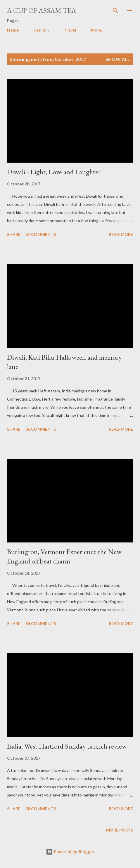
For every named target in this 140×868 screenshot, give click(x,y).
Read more (121, 234)
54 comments (41, 623)
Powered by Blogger (70, 852)
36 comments (41, 429)
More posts (120, 830)
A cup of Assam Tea (42, 10)
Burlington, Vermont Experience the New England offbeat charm (64, 556)
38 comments (41, 809)
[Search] (115, 11)
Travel (70, 30)
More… (98, 30)
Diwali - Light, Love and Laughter (54, 172)
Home (13, 30)
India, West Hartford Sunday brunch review (67, 746)
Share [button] (14, 234)
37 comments (41, 234)
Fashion (41, 30)
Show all (118, 59)
